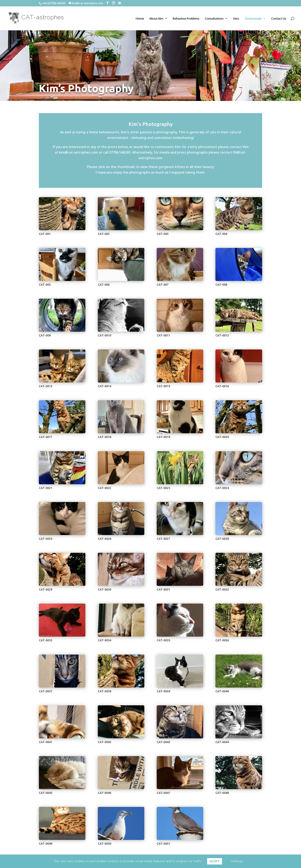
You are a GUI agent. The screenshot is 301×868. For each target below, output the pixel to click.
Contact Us (279, 19)
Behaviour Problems (186, 19)
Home (140, 19)
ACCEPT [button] (215, 861)
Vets (236, 19)
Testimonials (253, 19)
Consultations (214, 19)
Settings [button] (237, 861)
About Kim (156, 19)
